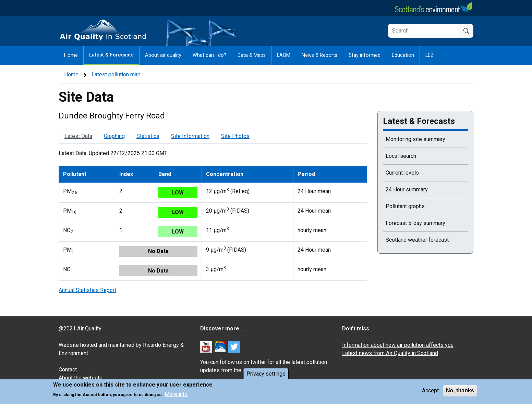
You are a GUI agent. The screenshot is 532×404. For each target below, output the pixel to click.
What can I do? (209, 55)
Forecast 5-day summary (415, 223)
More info (176, 397)
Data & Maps (252, 55)
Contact (68, 370)
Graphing (114, 136)
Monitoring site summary (415, 139)
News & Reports (319, 55)
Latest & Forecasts (111, 55)
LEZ (430, 55)
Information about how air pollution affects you (398, 345)
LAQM (284, 55)
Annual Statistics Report (87, 290)
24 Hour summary (407, 190)
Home (71, 55)
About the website (81, 378)
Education (403, 55)
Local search (401, 156)
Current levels (402, 173)
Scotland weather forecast (417, 240)
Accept (430, 393)
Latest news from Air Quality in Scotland (390, 353)
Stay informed (365, 55)
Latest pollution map (116, 74)
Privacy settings (266, 376)
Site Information (190, 136)
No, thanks (460, 393)
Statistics (148, 136)
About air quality (163, 55)
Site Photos (235, 136)
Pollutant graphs (405, 206)
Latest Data (78, 136)
